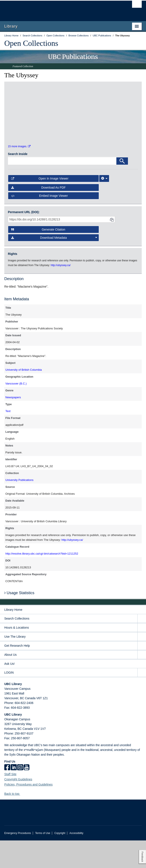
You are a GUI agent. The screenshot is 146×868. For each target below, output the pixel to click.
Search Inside (18, 181)
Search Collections (17, 646)
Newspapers (13, 425)
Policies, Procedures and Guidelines (28, 812)
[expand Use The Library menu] (142, 664)
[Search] (122, 189)
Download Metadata (54, 265)
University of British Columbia (24, 398)
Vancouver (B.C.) (16, 411)
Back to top (14, 821)
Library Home (13, 637)
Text (8, 439)
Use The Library (15, 664)
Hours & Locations (17, 655)
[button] (22, 821)
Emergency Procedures (18, 861)
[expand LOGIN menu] (142, 700)
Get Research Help (17, 673)
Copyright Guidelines (18, 807)
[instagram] (20, 795)
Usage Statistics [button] (19, 620)
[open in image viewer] (24, 106)
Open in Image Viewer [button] (40, 206)
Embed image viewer (40, 223)
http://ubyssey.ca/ (72, 568)
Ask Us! (9, 691)
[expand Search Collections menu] (142, 646)
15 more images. (19, 174)
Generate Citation (38, 257)
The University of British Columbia (52, 9)
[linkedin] (14, 795)
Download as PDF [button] (38, 215)
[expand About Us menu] (142, 682)
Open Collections (31, 43)
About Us (11, 682)
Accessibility (76, 861)
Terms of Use (43, 861)
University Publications (19, 508)
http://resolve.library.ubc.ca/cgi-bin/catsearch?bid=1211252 (42, 581)
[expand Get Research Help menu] (142, 673)
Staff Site (10, 802)
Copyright (60, 861)
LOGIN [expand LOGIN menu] (9, 700)
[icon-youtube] (27, 795)
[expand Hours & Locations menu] (142, 655)
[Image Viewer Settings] (104, 206)
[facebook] (7, 795)
